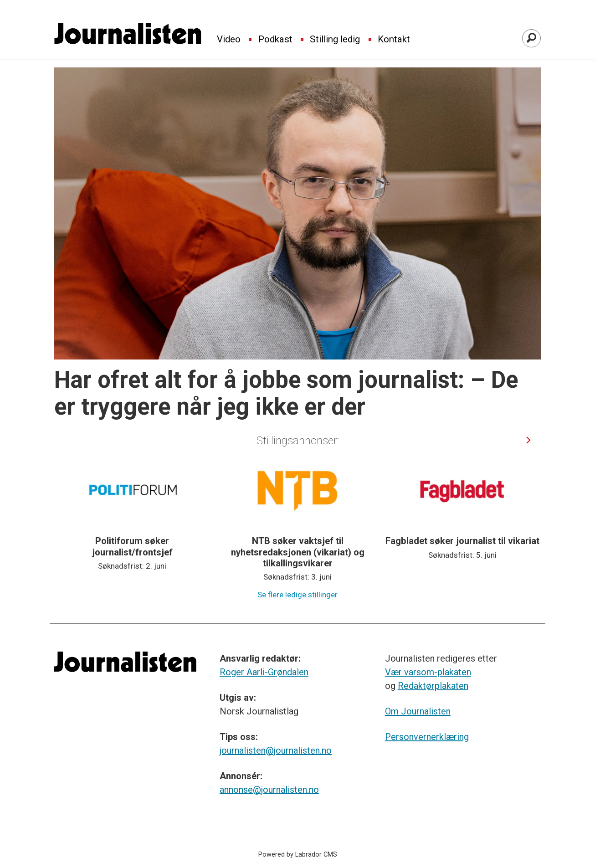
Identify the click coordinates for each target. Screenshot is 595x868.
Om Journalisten (418, 711)
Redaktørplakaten (433, 686)
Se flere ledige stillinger (297, 595)
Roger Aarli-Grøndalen (264, 672)
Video (229, 40)
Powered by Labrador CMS (298, 855)
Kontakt (394, 40)
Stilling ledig (335, 40)
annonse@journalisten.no (269, 790)
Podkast (275, 40)
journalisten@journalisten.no (276, 750)
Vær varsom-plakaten (428, 672)
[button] (529, 440)
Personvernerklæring (427, 737)
